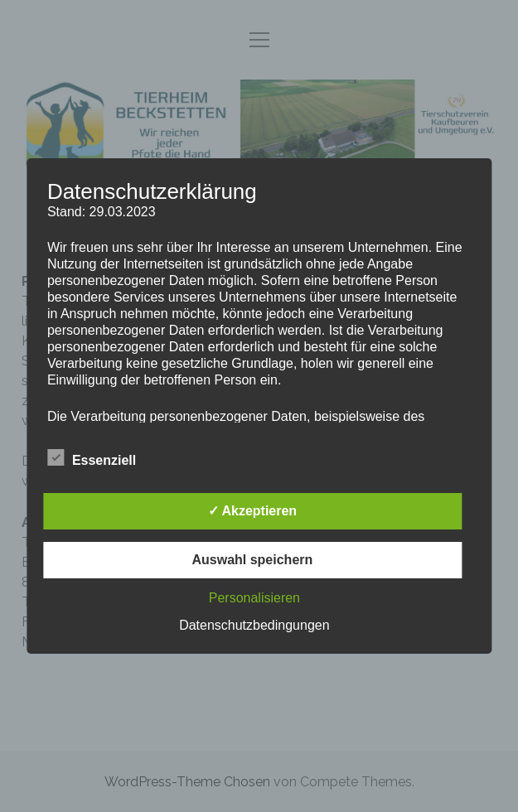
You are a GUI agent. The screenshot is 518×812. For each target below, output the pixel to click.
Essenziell (92, 458)
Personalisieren (254, 598)
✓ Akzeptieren (253, 511)
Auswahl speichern (252, 560)
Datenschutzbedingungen (254, 625)
